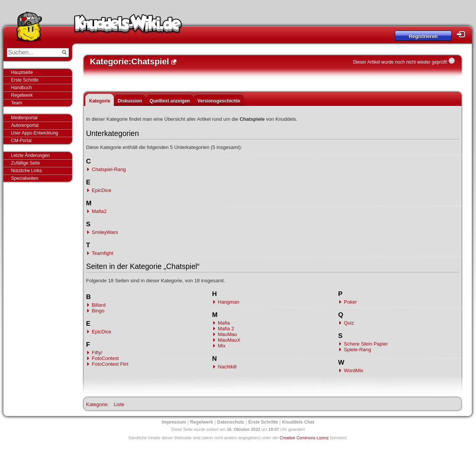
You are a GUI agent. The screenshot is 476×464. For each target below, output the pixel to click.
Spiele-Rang (358, 350)
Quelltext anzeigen (170, 101)
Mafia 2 (226, 329)
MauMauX (229, 340)
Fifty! (97, 353)
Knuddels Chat (298, 422)
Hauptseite (22, 72)
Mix (222, 346)
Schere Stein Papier (366, 344)
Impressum (174, 422)
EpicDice (101, 190)
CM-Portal (21, 141)
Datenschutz (231, 422)
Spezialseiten (25, 178)
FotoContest (105, 358)
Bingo (98, 311)
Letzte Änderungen (30, 155)
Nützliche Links (26, 171)
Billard (99, 305)
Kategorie (100, 101)
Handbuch (22, 88)
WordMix (354, 370)
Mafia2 (99, 211)
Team (17, 103)
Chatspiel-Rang (109, 169)
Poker (350, 302)
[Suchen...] (33, 53)
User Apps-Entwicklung (34, 133)
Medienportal (24, 118)
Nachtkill (227, 367)
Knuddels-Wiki (128, 26)
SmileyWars (105, 232)
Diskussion (130, 101)
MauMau (228, 334)
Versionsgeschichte (219, 101)
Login (463, 34)
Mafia (224, 323)
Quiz (349, 323)
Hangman (228, 302)
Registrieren (423, 36)
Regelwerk (22, 95)
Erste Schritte (25, 80)
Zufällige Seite (26, 163)
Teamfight (102, 253)
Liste (119, 404)
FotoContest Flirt (110, 364)
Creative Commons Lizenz (304, 438)
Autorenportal (25, 125)
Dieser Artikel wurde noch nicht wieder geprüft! (400, 62)
